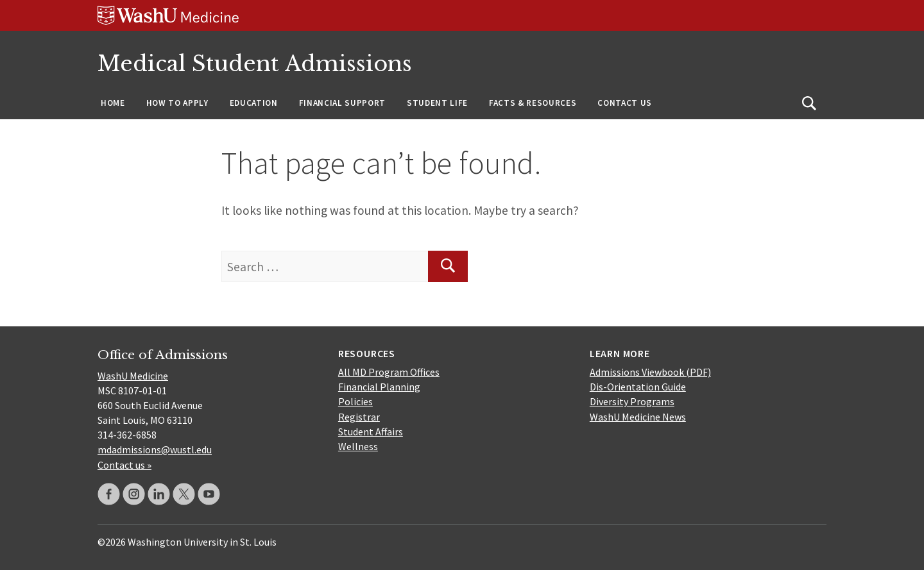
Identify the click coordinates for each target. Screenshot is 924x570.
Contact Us (625, 103)
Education (254, 103)
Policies (355, 401)
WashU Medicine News (638, 417)
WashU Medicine (133, 376)
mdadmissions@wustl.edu (155, 449)
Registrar (359, 417)
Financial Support (342, 103)
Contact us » (124, 465)
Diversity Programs (632, 401)
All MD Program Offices (389, 372)
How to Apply (177, 103)
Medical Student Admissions (255, 64)
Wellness (358, 446)
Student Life (437, 103)
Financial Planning (379, 387)
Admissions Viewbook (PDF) (650, 372)
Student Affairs (371, 432)
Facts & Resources (533, 103)
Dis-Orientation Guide (638, 387)
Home (113, 103)
